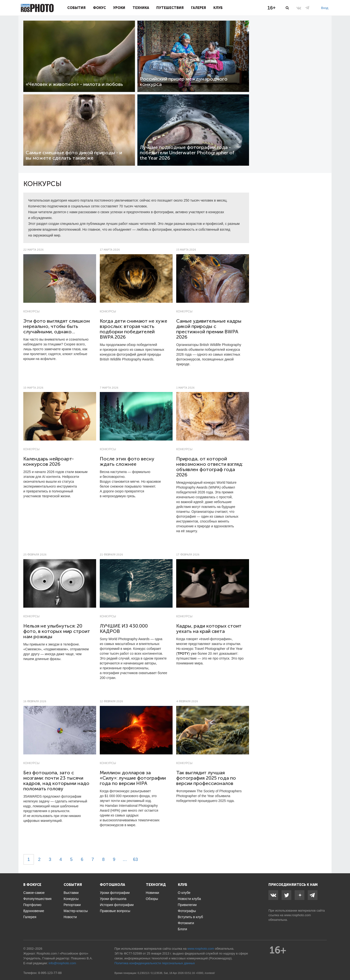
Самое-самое (34, 893)
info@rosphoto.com (62, 963)
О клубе (184, 893)
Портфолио (32, 905)
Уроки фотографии (115, 893)
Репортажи (72, 905)
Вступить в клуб (191, 917)
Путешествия (170, 8)
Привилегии (187, 905)
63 (135, 859)
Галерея (199, 8)
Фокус (99, 8)
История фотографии (117, 905)
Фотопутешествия (37, 899)
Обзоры (152, 899)
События (76, 8)
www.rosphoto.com (298, 915)
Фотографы (187, 911)
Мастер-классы (76, 911)
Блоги (183, 929)
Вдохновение (34, 911)
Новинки (153, 893)
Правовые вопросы (115, 911)
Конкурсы (31, 311)
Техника (141, 8)
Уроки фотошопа (113, 899)
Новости (70, 917)
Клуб (218, 8)
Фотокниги (186, 923)
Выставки (71, 893)
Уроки (119, 8)
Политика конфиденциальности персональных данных (155, 963)
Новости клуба (189, 899)
